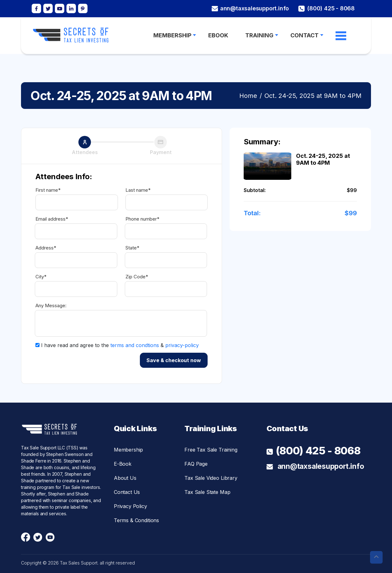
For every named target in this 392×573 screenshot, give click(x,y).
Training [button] (259, 35)
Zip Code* (137, 277)
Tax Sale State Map (207, 492)
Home (248, 96)
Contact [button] (305, 35)
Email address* (52, 219)
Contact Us (127, 492)
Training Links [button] (211, 428)
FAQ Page (196, 464)
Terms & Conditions (136, 520)
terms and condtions (135, 345)
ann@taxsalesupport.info (250, 8)
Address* (46, 248)
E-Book (123, 464)
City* (41, 277)
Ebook (218, 35)
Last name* (138, 190)
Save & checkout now (174, 360)
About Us (125, 478)
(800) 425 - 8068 (326, 9)
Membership (128, 450)
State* (132, 248)
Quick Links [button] (135, 428)
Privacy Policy (130, 506)
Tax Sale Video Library (211, 478)
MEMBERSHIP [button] (172, 35)
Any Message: (51, 306)
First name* (48, 190)
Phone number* (142, 219)
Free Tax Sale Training (211, 450)
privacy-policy (182, 345)
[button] (376, 557)
